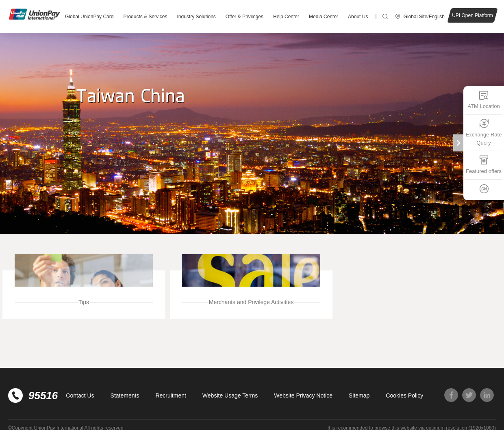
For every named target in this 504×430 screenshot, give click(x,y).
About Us (358, 17)
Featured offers (484, 165)
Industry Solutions (196, 17)
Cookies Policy (404, 395)
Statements (125, 395)
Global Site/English (424, 17)
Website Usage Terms (230, 395)
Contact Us (80, 395)
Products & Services (145, 17)
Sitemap (359, 395)
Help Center (286, 17)
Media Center (324, 17)
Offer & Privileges (244, 17)
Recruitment (171, 395)
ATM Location (483, 100)
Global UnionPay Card (89, 17)
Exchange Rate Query (484, 132)
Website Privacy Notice (303, 395)
